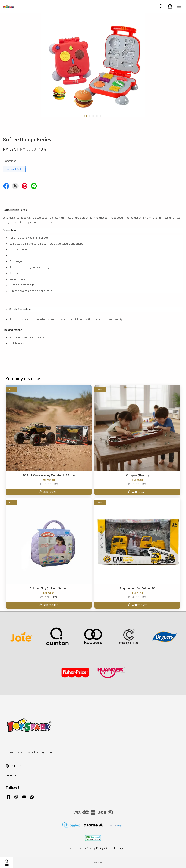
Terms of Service (74, 848)
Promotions (9, 161)
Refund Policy (114, 848)
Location (11, 775)
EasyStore (45, 752)
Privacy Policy (95, 848)
